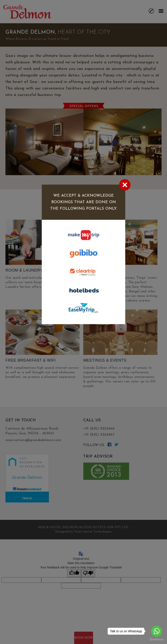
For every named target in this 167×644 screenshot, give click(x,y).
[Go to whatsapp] (157, 631)
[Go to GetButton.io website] (157, 640)
